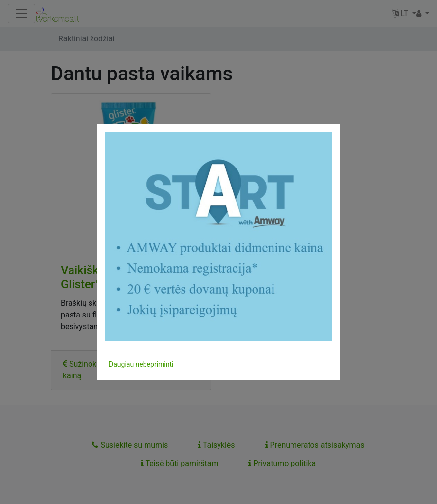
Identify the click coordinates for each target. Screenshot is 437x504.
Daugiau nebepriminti (141, 364)
